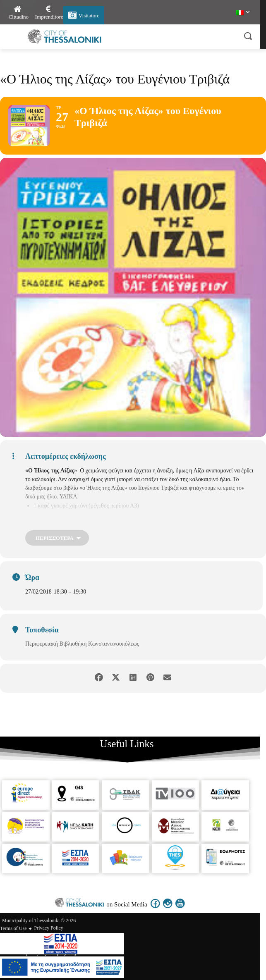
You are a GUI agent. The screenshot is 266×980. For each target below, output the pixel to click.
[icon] (156, 909)
